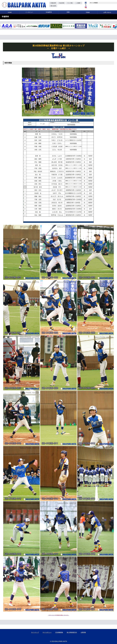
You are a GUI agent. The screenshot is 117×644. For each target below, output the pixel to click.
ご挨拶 (78, 3)
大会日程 (62, 3)
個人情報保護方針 (72, 632)
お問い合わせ (107, 12)
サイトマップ (35, 632)
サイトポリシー (47, 632)
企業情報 (83, 632)
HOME (10, 12)
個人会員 (53, 6)
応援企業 (53, 3)
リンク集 (70, 3)
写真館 (88, 12)
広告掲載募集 (59, 632)
